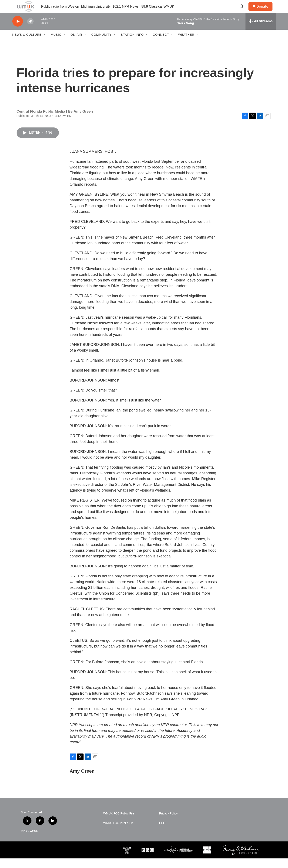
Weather (186, 44)
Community (101, 44)
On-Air (76, 44)
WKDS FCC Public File (118, 833)
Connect (161, 44)
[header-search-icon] (244, 11)
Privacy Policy (168, 823)
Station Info (132, 44)
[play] (18, 31)
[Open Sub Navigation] (45, 44)
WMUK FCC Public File (119, 823)
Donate (265, 11)
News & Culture (27, 44)
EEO (162, 833)
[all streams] (261, 31)
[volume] (30, 31)
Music (56, 44)
